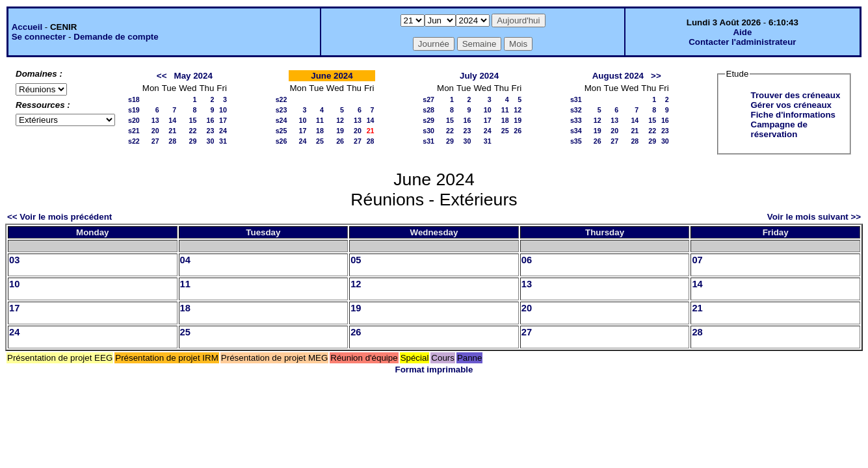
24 (223, 131)
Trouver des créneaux (796, 95)
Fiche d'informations (794, 115)
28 (172, 141)
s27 (428, 99)
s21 (134, 131)
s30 (428, 131)
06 (527, 260)
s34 (576, 131)
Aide (742, 32)
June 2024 (332, 76)
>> (656, 76)
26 (340, 141)
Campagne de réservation (779, 129)
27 (155, 141)
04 (185, 260)
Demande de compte (116, 37)
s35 (576, 141)
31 (223, 141)
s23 (282, 110)
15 (193, 120)
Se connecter (39, 37)
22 (193, 131)
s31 (428, 141)
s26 (282, 141)
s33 (576, 120)
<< (162, 76)
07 (697, 260)
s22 (134, 141)
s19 (134, 110)
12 (340, 120)
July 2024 (479, 76)
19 (340, 131)
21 (172, 131)
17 (223, 120)
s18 (134, 99)
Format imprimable (434, 370)
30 (210, 141)
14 (172, 120)
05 (356, 260)
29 (193, 141)
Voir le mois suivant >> (814, 217)
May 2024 (193, 76)
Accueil (27, 27)
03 (14, 260)
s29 (428, 120)
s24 (282, 120)
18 (320, 131)
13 (155, 120)
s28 (428, 110)
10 (223, 110)
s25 (282, 131)
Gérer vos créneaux (791, 105)
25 (320, 141)
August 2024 (618, 76)
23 (210, 131)
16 (210, 120)
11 (320, 120)
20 (155, 131)
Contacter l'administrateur (742, 42)
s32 (576, 110)
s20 (134, 120)
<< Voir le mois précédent (59, 217)
